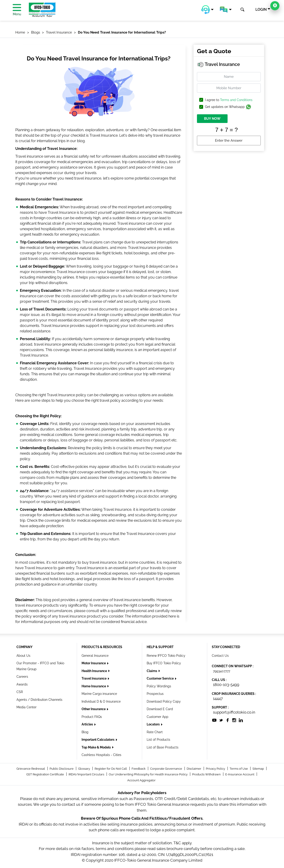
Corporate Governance (166, 769)
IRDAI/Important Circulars (87, 774)
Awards (22, 684)
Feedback (139, 769)
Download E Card (160, 709)
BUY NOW (212, 119)
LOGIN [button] (261, 9)
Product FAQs (92, 717)
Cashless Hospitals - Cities (101, 755)
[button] (207, 10)
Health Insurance (95, 671)
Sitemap (259, 769)
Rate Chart (155, 732)
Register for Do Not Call (111, 769)
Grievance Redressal (31, 769)
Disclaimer (194, 769)
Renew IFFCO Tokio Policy (166, 656)
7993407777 (222, 671)
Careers (22, 677)
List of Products (158, 740)
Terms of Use (239, 769)
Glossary (84, 769)
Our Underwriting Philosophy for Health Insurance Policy (149, 774)
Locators (154, 724)
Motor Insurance (94, 663)
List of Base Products (163, 747)
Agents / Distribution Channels (39, 700)
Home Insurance (94, 686)
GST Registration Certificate (45, 774)
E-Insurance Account (240, 774)
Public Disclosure (62, 769)
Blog (85, 732)
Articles (88, 724)
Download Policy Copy (164, 701)
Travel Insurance (94, 678)
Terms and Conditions (236, 100)
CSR (20, 692)
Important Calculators (98, 740)
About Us (23, 656)
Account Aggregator (141, 780)
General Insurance (95, 656)
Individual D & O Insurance (101, 701)
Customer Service (161, 678)
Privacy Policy (216, 769)
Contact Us (220, 656)
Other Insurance (94, 709)
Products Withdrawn (207, 774)
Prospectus (155, 694)
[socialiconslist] (214, 720)
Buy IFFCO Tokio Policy (164, 663)
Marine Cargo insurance (99, 694)
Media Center (27, 707)
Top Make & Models (97, 747)
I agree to (229, 100)
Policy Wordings (159, 686)
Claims (152, 671)
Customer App (158, 717)
